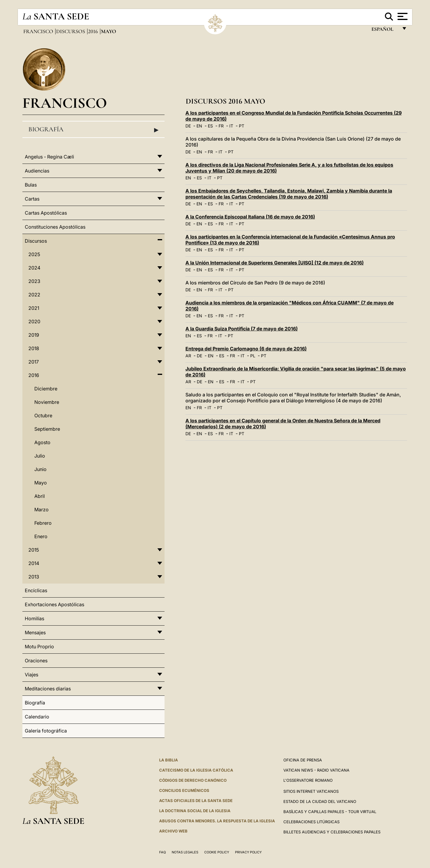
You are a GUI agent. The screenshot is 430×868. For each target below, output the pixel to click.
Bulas (31, 185)
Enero (41, 536)
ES (210, 126)
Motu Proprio (39, 647)
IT (231, 126)
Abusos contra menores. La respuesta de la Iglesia (217, 821)
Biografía (93, 130)
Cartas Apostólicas (46, 213)
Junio (40, 469)
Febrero (43, 523)
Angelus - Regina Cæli (49, 157)
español (385, 31)
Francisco (39, 31)
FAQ (162, 852)
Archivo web (173, 831)
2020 (34, 321)
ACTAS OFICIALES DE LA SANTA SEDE (196, 801)
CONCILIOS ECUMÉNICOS (184, 790)
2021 (34, 308)
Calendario (37, 717)
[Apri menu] (402, 16)
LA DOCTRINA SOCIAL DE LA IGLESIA (195, 811)
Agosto (42, 442)
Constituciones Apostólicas (55, 227)
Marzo (42, 510)
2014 (34, 563)
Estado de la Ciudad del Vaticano (320, 801)
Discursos (71, 31)
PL (253, 356)
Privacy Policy (248, 852)
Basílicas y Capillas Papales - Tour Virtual (330, 812)
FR (221, 126)
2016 (94, 31)
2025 (34, 254)
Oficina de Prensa (303, 760)
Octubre (43, 415)
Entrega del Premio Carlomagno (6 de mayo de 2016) (246, 349)
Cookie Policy (217, 852)
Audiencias (37, 171)
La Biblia (169, 760)
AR (188, 356)
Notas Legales (185, 852)
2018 (34, 348)
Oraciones (36, 661)
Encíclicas (36, 590)
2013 (34, 577)
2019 (34, 335)
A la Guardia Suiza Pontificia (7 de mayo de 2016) (242, 329)
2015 (34, 550)
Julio (40, 456)
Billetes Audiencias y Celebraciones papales (332, 832)
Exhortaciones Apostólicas (54, 604)
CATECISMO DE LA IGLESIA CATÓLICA (196, 770)
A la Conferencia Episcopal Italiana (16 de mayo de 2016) (250, 217)
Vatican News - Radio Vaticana (316, 770)
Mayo (41, 483)
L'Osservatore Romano (308, 780)
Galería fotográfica (46, 731)
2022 (34, 295)
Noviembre (47, 402)
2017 (34, 362)
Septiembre (47, 429)
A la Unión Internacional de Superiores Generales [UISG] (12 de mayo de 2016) (275, 263)
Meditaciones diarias (48, 689)
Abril (40, 496)
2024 (34, 268)
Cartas (32, 199)
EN (199, 126)
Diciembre (46, 389)
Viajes (32, 675)
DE (188, 126)
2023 (34, 281)
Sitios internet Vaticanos (311, 791)
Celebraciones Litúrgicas (311, 822)
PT (242, 126)
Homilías (34, 618)
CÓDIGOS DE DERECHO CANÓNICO (193, 780)
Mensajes (35, 632)
